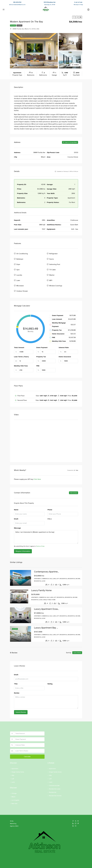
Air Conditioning (22, 253)
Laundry (19, 271)
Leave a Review (77, 645)
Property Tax (41, 349)
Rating (50, 676)
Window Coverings (56, 280)
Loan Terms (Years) (21, 349)
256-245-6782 (17, 2)
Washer (52, 271)
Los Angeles (15, 792)
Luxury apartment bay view (46, 620)
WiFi (51, 275)
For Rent (19, 25)
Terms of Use (40, 539)
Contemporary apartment (45, 564)
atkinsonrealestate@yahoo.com (17, 5)
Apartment (15, 761)
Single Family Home (18, 764)
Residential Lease (55, 781)
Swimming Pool (55, 262)
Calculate (27, 749)
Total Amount (19, 340)
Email (16, 511)
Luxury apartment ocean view (48, 601)
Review (17, 685)
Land (13, 774)
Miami (13, 789)
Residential (53, 785)
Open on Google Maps (70, 142)
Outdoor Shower (22, 284)
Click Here (37, 472)
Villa (13, 768)
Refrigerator (53, 253)
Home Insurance (65, 349)
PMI (38, 358)
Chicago (14, 786)
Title (16, 676)
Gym (18, 266)
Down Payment (42, 340)
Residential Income (55, 788)
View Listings (74, 485)
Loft (13, 771)
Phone (50, 502)
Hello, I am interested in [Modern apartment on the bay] (46, 529)
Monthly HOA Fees (21, 358)
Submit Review (21, 704)
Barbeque (20, 258)
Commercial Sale (54, 778)
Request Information (23, 544)
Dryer (18, 262)
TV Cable (52, 266)
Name (16, 502)
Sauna (51, 258)
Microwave (20, 280)
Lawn (18, 275)
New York (14, 796)
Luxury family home (40, 583)
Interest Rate (64, 340)
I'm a (50, 511)
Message (17, 520)
